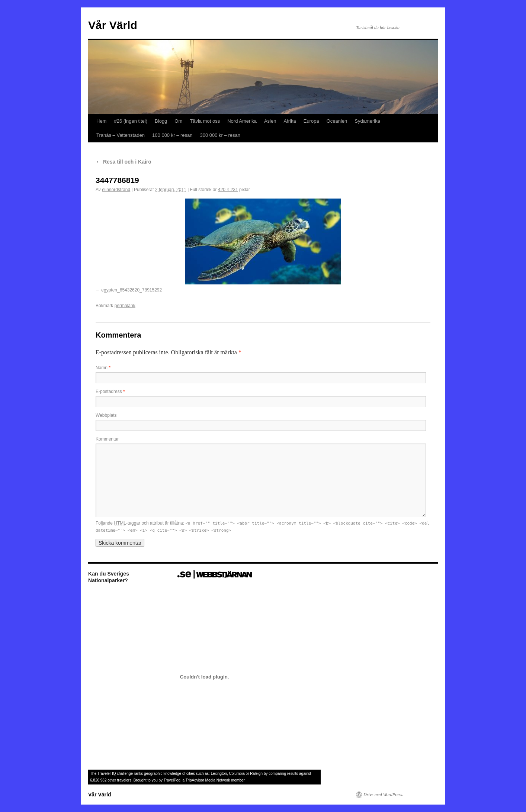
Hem (101, 121)
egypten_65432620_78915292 (131, 290)
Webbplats (106, 415)
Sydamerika (367, 121)
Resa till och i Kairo (124, 162)
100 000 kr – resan (172, 135)
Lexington (219, 774)
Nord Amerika (242, 121)
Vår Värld (113, 25)
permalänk (125, 306)
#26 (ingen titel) (131, 121)
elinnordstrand (116, 190)
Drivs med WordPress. (383, 795)
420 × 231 (228, 190)
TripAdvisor (195, 780)
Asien (270, 121)
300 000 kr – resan (220, 135)
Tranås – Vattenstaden (121, 135)
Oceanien (337, 121)
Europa (311, 121)
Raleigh (256, 774)
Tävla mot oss (205, 121)
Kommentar (107, 439)
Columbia (237, 774)
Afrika (290, 121)
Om (178, 121)
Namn (103, 368)
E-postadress (110, 391)
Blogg (161, 121)
